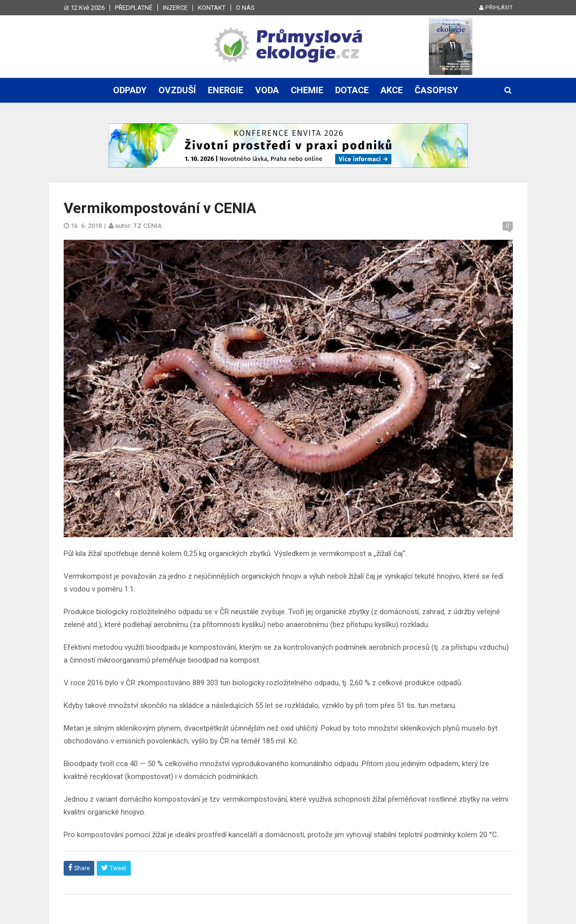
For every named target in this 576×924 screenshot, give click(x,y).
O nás (245, 8)
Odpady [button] (130, 90)
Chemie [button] (307, 90)
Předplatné (134, 8)
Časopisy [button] (436, 90)
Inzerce (175, 8)
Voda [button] (267, 90)
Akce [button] (392, 90)
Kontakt (212, 8)
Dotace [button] (352, 90)
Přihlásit (496, 8)
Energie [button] (226, 90)
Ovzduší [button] (177, 90)
